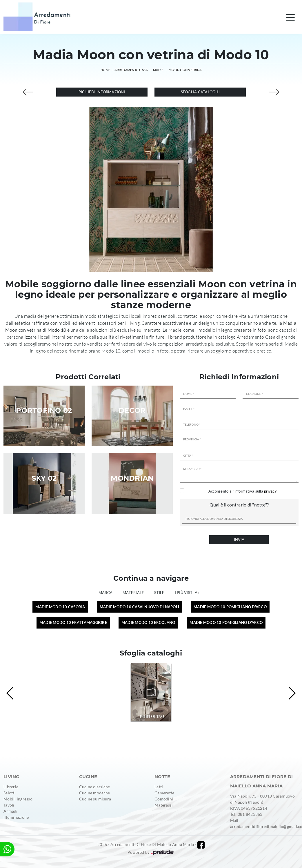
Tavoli (9, 805)
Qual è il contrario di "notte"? (239, 505)
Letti (159, 787)
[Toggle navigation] (290, 17)
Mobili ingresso (18, 799)
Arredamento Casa (131, 70)
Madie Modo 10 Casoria (60, 607)
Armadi (11, 811)
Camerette (164, 793)
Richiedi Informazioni (102, 92)
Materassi (164, 805)
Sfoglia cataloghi (200, 92)
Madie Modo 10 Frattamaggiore (73, 622)
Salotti (10, 793)
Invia (239, 540)
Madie (158, 70)
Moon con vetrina (185, 70)
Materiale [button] (133, 593)
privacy (270, 491)
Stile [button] (159, 593)
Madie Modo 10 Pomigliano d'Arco (230, 607)
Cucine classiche (95, 787)
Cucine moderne (95, 793)
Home (105, 70)
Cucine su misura (95, 799)
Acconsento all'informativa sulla (243, 491)
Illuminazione (16, 817)
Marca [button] (105, 593)
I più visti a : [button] (187, 593)
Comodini (164, 799)
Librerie (11, 787)
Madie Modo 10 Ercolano (148, 622)
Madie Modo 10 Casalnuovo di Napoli (140, 607)
